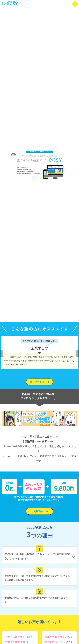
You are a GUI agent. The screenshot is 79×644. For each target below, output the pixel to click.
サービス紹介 (37, 382)
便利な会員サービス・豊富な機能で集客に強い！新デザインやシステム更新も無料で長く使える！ (37, 578)
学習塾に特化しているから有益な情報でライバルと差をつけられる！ (36, 600)
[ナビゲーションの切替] (75, 4)
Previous (2, 354)
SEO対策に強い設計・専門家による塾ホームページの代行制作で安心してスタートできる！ (37, 556)
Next (77, 354)
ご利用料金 (37, 511)
